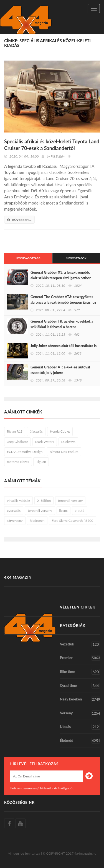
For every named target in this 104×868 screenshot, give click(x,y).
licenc (64, 511)
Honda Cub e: (60, 431)
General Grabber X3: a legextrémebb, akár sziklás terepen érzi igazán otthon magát (61, 278)
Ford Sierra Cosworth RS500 (72, 521)
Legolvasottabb (28, 258)
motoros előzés (18, 462)
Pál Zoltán (58, 156)
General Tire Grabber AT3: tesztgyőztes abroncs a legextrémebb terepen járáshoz (63, 300)
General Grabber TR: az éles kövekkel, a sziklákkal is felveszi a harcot (62, 324)
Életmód (80, 741)
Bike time (80, 672)
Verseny (80, 713)
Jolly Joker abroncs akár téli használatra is (64, 346)
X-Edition (44, 501)
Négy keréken (80, 699)
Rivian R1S (15, 431)
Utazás (80, 727)
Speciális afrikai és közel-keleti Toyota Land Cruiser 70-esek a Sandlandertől (52, 145)
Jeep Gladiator (17, 442)
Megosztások (76, 258)
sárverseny (15, 521)
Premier (80, 658)
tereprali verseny (40, 511)
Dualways (68, 442)
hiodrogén (37, 521)
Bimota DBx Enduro (64, 452)
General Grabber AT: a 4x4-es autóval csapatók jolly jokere (60, 370)
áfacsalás (36, 431)
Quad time (80, 686)
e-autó (80, 511)
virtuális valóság (18, 501)
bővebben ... (19, 220)
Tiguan (41, 462)
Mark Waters (45, 442)
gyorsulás (14, 511)
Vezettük (80, 644)
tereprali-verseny (70, 501)
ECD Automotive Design (25, 452)
